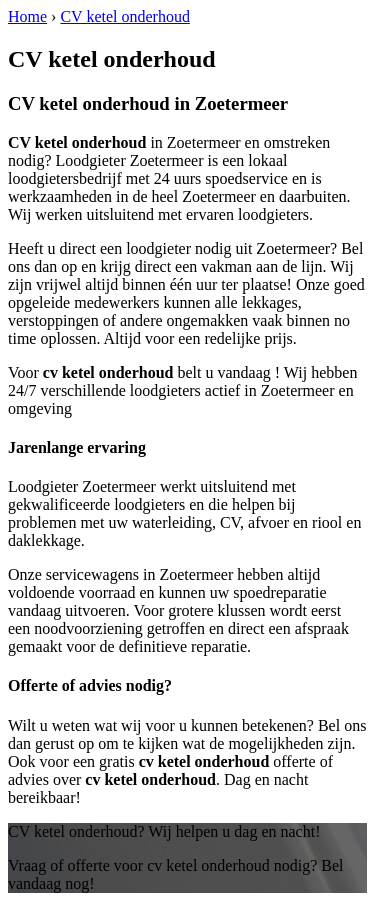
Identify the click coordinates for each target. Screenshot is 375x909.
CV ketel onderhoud (124, 16)
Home (27, 16)
